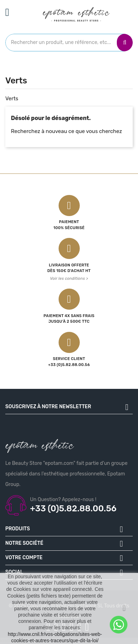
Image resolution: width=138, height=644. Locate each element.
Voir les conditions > (69, 279)
